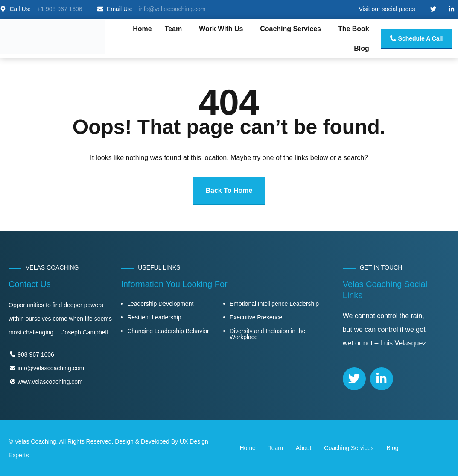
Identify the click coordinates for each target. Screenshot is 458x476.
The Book (354, 29)
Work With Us (221, 29)
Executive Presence (256, 317)
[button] (176, 29)
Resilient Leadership (154, 317)
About (303, 448)
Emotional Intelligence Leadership (274, 304)
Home (142, 29)
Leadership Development (160, 304)
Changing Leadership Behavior (168, 331)
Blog (361, 48)
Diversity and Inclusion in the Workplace (267, 334)
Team (174, 29)
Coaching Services (290, 29)
